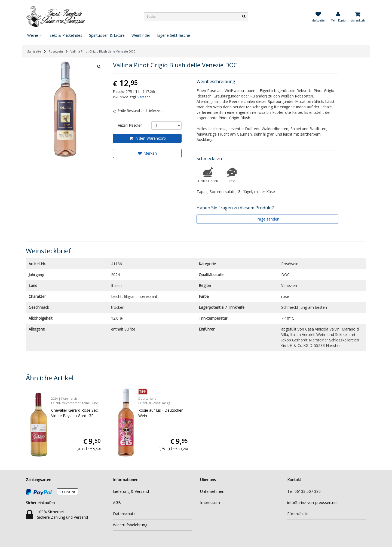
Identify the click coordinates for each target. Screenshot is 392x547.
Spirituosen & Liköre (107, 35)
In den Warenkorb (147, 138)
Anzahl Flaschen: (131, 125)
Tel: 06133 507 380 (304, 491)
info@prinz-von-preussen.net (313, 502)
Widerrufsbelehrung (130, 525)
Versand (144, 97)
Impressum (210, 502)
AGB (117, 502)
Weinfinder (141, 35)
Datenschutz (124, 514)
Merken (147, 153)
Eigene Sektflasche (174, 35)
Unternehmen (212, 491)
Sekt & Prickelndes (66, 35)
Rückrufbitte (298, 514)
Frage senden (267, 219)
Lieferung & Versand (131, 491)
